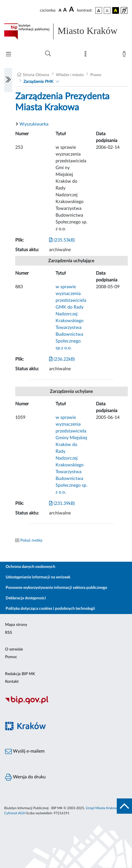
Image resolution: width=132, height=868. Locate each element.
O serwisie (14, 649)
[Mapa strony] (87, 55)
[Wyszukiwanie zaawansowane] (48, 54)
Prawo (96, 75)
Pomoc (11, 657)
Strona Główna (36, 75)
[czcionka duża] (72, 10)
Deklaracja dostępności (26, 598)
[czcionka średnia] (65, 10)
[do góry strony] (124, 806)
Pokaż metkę (31, 540)
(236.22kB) (62, 359)
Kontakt (12, 682)
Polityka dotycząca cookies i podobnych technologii (50, 609)
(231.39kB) (62, 503)
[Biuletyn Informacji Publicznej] (66, 703)
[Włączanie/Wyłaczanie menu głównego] (8, 55)
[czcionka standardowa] (60, 10)
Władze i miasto (70, 75)
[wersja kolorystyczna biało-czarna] (107, 10)
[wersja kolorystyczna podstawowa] (99, 10)
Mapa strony (16, 625)
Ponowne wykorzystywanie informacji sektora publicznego (56, 588)
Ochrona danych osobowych (30, 567)
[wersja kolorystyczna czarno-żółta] (116, 10)
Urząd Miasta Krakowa (102, 808)
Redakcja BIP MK (20, 674)
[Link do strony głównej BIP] (66, 31)
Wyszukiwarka (34, 124)
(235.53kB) (62, 240)
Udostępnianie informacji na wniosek (38, 577)
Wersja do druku (25, 777)
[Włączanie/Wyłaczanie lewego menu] (8, 80)
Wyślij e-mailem (25, 751)
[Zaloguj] (125, 55)
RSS (9, 633)
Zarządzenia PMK (38, 82)
